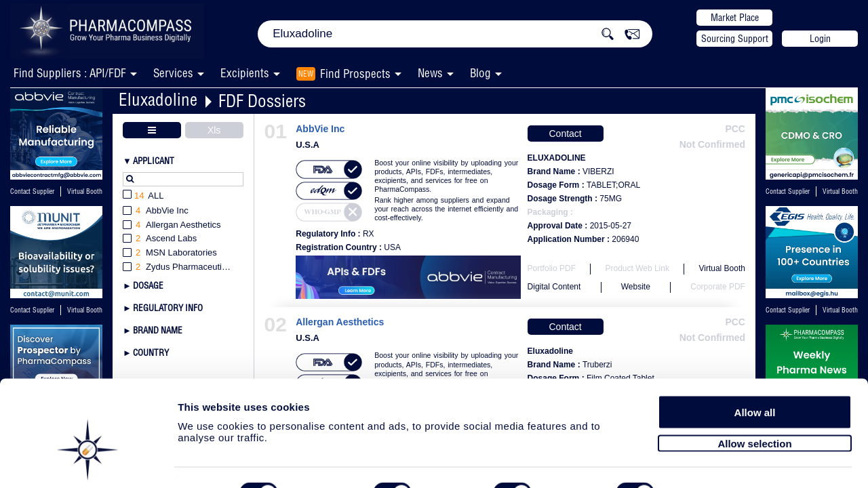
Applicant (154, 161)
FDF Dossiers (262, 101)
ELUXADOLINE (557, 158)
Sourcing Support (735, 39)
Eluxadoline (158, 99)
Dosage (148, 285)
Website (636, 287)
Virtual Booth (85, 191)
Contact (565, 134)
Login (820, 39)
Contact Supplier (32, 191)
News (430, 73)
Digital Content (554, 287)
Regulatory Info (168, 308)
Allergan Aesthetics (340, 322)
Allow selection (754, 405)
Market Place (735, 18)
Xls (214, 130)
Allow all (755, 374)
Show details (712, 462)
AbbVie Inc (320, 129)
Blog (480, 73)
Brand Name (158, 330)
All (143, 196)
